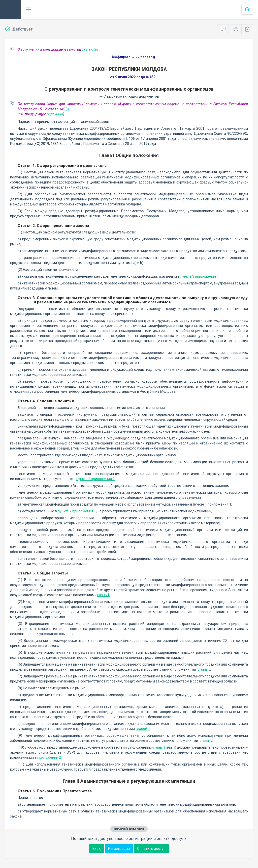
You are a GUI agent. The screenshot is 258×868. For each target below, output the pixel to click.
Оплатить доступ (151, 849)
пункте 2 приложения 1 (77, 511)
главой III (143, 729)
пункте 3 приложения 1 (200, 276)
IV (174, 747)
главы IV (203, 669)
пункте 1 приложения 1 (95, 479)
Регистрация (119, 849)
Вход (97, 849)
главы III (104, 595)
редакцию (55, 114)
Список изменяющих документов (129, 96)
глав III (160, 747)
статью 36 (90, 49)
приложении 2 (49, 757)
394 (67, 109)
